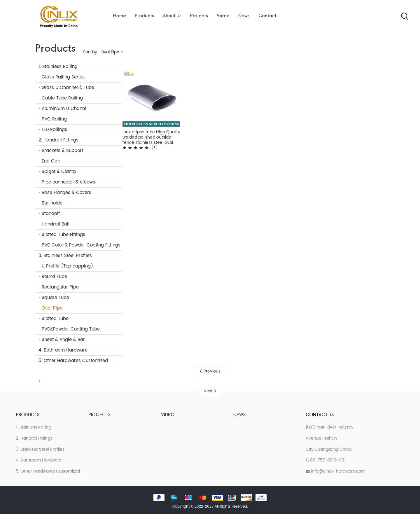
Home (120, 16)
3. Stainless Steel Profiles (65, 256)
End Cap (51, 161)
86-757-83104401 (326, 460)
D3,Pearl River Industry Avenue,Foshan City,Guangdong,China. (330, 438)
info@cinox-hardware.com (335, 471)
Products (144, 16)
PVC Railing (54, 119)
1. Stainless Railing (58, 67)
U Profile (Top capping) (67, 266)
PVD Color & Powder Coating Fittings (81, 245)
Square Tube (55, 298)
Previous (210, 371)
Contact (267, 16)
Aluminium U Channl (64, 109)
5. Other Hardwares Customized (73, 361)
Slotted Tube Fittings (63, 235)
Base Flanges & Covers (66, 193)
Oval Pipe (52, 308)
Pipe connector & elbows (68, 182)
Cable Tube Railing (62, 98)
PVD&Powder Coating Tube (71, 329)
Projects (199, 16)
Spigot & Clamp (59, 172)
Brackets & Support (62, 151)
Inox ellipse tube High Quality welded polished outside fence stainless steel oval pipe (151, 137)
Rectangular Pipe (60, 287)
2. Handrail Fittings (58, 140)
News (244, 16)
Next (210, 391)
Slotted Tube (55, 319)
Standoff (51, 214)
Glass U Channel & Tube (68, 88)
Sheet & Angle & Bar (63, 340)
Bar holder (53, 203)
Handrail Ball (56, 224)
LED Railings (54, 130)
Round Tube (54, 277)
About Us (172, 16)
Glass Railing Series (63, 77)
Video (223, 16)
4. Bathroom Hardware (63, 350)
